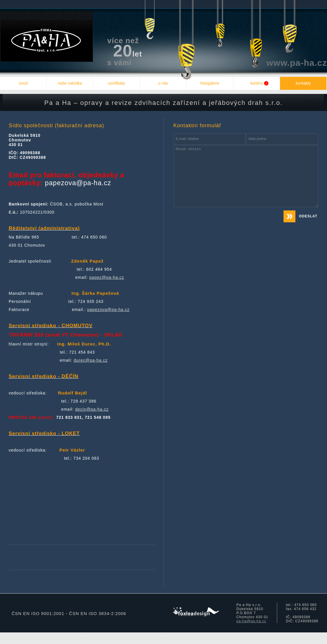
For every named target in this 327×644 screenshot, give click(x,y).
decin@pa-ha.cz (92, 409)
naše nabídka (70, 83)
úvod (23, 83)
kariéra (260, 83)
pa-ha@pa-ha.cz (251, 621)
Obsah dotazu (246, 176)
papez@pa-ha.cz (107, 277)
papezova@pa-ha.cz (108, 310)
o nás (163, 83)
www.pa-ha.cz (297, 63)
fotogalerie (210, 83)
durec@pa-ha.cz (91, 360)
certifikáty (116, 83)
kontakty (303, 83)
